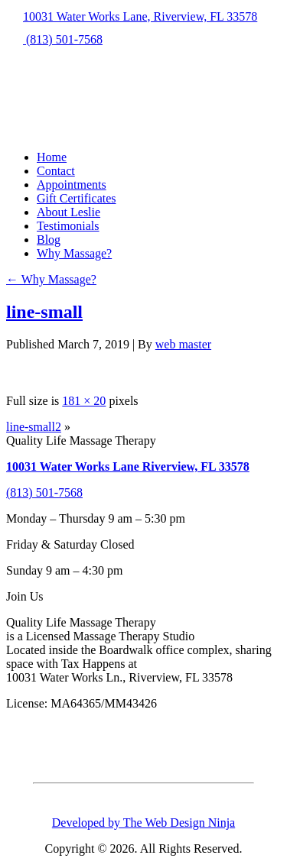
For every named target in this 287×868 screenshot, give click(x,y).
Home (52, 157)
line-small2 (34, 427)
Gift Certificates (77, 198)
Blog (49, 240)
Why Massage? (74, 253)
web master (183, 344)
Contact (56, 171)
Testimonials (68, 226)
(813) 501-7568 (54, 39)
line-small (44, 312)
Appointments (72, 185)
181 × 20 (84, 401)
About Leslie (68, 212)
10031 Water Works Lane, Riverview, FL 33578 (132, 16)
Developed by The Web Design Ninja (143, 823)
